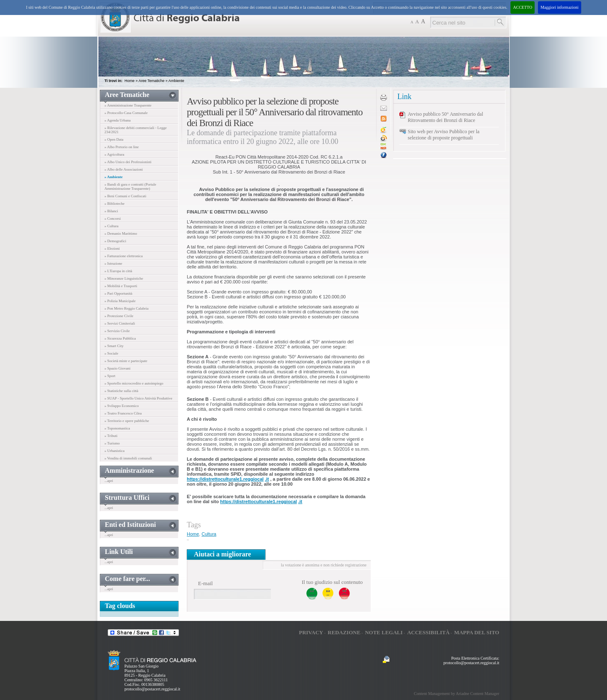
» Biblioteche (114, 204)
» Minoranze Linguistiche (124, 278)
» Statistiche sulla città (121, 391)
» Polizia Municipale (120, 301)
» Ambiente (114, 177)
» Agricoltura (114, 154)
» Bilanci (111, 211)
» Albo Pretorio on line (122, 147)
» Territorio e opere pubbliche (127, 421)
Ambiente (176, 81)
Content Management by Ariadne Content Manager (457, 694)
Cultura (209, 534)
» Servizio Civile (117, 331)
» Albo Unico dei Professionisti (128, 162)
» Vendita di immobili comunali (128, 458)
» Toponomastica (117, 428)
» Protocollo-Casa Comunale (126, 113)
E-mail (205, 583)
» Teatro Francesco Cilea (123, 413)
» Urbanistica (114, 451)
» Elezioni (112, 248)
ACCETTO (523, 7)
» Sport (110, 376)
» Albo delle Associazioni (124, 169)
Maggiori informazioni (559, 7)
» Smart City (114, 346)
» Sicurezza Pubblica (120, 338)
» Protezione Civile (119, 316)
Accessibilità (429, 632)
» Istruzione (113, 263)
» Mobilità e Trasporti (121, 286)
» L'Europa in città (118, 271)
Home (129, 81)
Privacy (311, 632)
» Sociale (111, 353)
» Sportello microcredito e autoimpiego (134, 383)
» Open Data (114, 139)
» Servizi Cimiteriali (120, 323)
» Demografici (115, 241)
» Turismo (112, 443)
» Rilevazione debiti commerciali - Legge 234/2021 (136, 130)
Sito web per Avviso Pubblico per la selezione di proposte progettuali (443, 135)
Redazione (344, 632)
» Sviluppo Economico (122, 406)
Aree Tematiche (151, 81)
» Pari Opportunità (118, 293)
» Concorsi (113, 218)
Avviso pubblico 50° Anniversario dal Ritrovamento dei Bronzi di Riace (445, 117)
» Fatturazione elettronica (124, 256)
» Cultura (111, 226)
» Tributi (111, 436)
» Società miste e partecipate (126, 361)
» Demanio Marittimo (121, 233)
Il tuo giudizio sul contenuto (332, 582)
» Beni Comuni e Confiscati (125, 196)
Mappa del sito (477, 632)
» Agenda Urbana (118, 120)
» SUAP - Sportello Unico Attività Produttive (138, 398)
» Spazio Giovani (118, 368)
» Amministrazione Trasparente (128, 105)
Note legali (384, 632)
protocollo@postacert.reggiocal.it (152, 689)
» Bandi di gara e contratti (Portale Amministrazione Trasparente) (130, 186)
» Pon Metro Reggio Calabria (126, 308)
